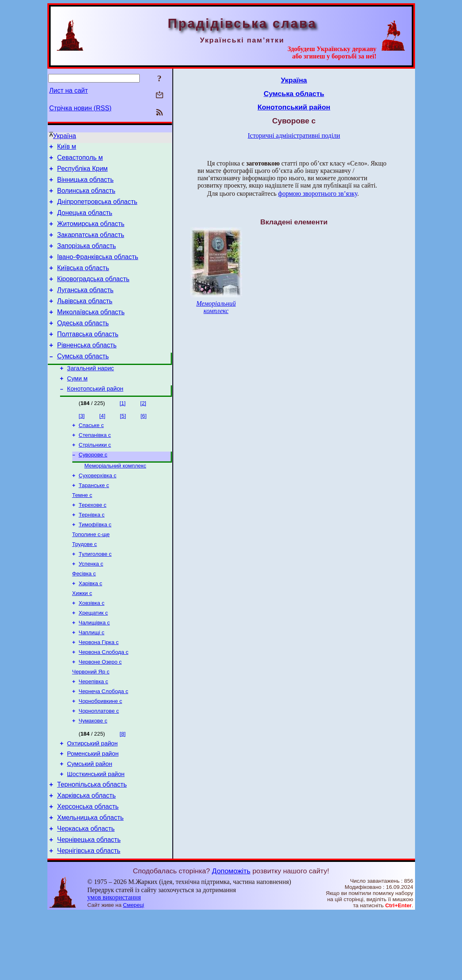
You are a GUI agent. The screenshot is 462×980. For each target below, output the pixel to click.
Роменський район (93, 810)
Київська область (83, 283)
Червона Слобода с (104, 700)
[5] (123, 444)
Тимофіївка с (95, 562)
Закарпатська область (91, 246)
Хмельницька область (90, 881)
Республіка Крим (83, 172)
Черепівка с (94, 732)
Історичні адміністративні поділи (294, 135)
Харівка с (91, 625)
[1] (123, 431)
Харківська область (87, 856)
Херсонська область (88, 869)
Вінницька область (85, 185)
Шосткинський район (96, 832)
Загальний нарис (90, 394)
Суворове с (93, 486)
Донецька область (85, 221)
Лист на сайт (69, 91)
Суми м (77, 405)
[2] (143, 431)
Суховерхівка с (98, 509)
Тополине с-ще (91, 572)
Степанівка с (95, 465)
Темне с (82, 530)
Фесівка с (84, 615)
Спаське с (92, 454)
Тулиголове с (95, 594)
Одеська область (83, 344)
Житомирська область (91, 234)
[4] (102, 444)
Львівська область (85, 319)
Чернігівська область (89, 918)
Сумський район (89, 821)
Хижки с (82, 636)
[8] (123, 787)
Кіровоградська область (93, 295)
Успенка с (91, 604)
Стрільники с (95, 475)
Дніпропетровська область (97, 209)
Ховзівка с (92, 647)
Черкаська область (86, 893)
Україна (65, 136)
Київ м (67, 148)
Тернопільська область (92, 844)
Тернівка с (92, 551)
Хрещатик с (94, 657)
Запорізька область (87, 258)
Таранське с (94, 519)
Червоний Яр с (91, 721)
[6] (144, 444)
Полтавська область (88, 356)
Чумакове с (93, 774)
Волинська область (86, 197)
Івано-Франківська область (98, 270)
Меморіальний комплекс (115, 498)
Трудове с (85, 583)
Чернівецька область (89, 905)
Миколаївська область (91, 332)
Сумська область (83, 381)
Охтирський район (92, 798)
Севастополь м (80, 160)
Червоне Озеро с (100, 710)
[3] (82, 444)
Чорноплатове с (99, 764)
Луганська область (85, 307)
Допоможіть (231, 938)
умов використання (114, 964)
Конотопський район (95, 417)
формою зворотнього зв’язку (318, 194)
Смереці (134, 972)
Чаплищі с (92, 679)
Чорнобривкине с (100, 753)
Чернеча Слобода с (104, 742)
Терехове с (93, 540)
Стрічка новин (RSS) (80, 108)
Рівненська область (87, 368)
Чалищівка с (94, 668)
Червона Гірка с (99, 689)
